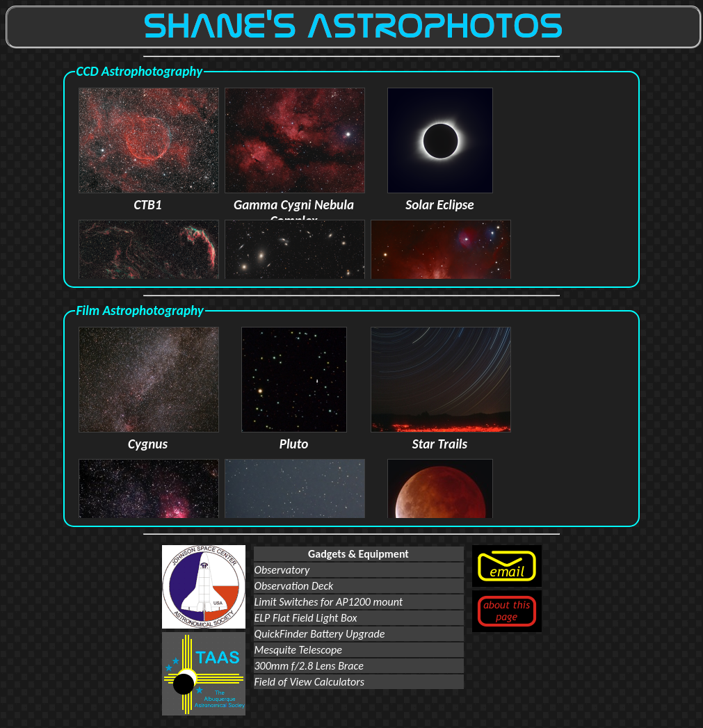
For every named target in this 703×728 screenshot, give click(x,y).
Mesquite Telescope (298, 650)
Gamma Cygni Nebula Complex (295, 205)
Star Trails (441, 436)
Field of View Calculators (309, 682)
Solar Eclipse (440, 197)
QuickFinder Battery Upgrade (320, 634)
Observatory (282, 570)
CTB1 (149, 197)
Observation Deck (294, 586)
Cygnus (149, 436)
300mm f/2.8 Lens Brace (309, 666)
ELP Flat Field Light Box (306, 618)
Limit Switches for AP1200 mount (329, 602)
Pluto (294, 436)
